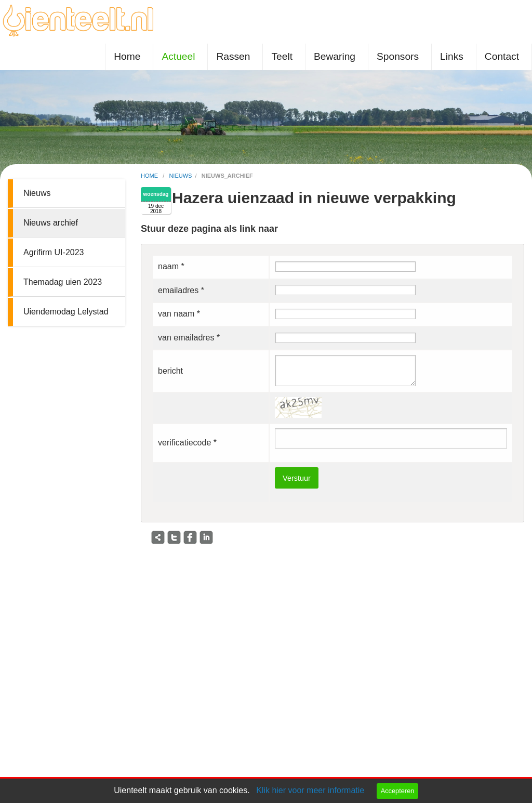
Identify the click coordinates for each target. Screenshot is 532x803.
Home (127, 56)
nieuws (180, 176)
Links (452, 56)
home (150, 176)
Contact (502, 56)
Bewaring (335, 56)
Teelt (282, 56)
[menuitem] (129, 57)
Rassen (233, 56)
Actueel (178, 56)
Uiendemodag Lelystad (66, 312)
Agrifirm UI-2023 (54, 252)
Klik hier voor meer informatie (310, 790)
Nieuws (37, 193)
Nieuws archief (51, 223)
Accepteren (398, 791)
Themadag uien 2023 (63, 282)
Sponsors (398, 56)
